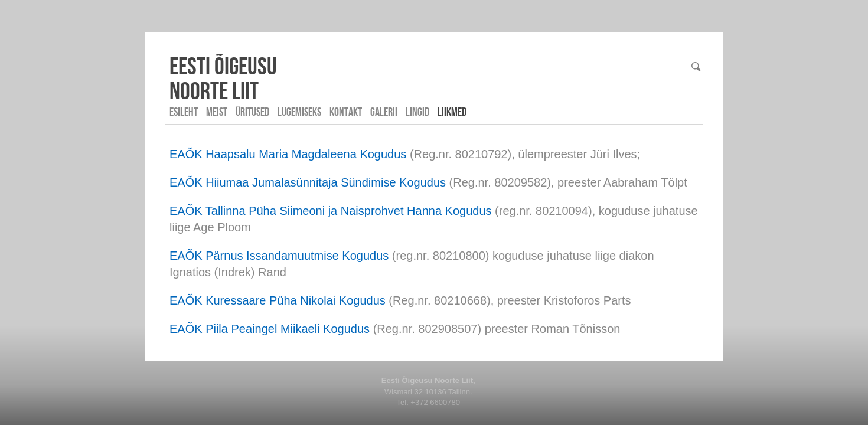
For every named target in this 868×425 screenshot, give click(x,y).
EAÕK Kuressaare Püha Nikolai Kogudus (278, 300)
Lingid (417, 112)
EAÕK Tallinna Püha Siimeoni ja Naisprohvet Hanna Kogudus (331, 211)
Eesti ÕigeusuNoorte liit (223, 78)
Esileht (184, 112)
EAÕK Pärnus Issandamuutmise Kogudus (279, 256)
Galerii (384, 112)
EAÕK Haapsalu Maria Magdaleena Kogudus (288, 154)
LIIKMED (452, 112)
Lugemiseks (299, 112)
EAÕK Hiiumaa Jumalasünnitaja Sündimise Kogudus (308, 182)
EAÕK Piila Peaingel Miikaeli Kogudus (270, 329)
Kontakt (346, 112)
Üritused (252, 112)
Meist (217, 112)
